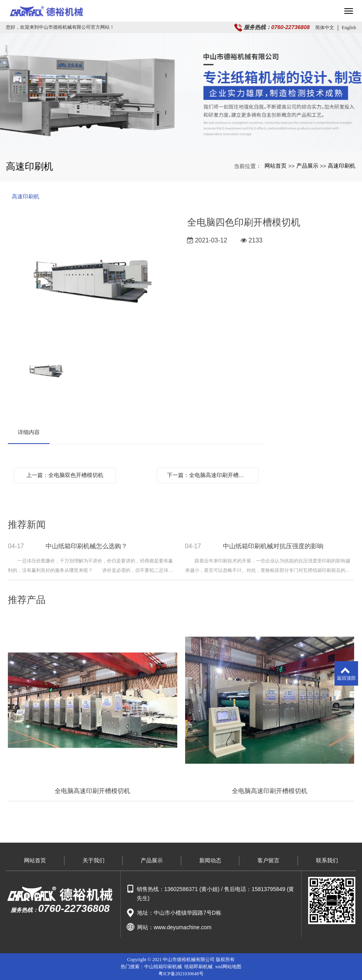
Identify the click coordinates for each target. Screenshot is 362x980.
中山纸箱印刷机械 (163, 967)
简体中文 (325, 28)
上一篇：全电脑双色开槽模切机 (65, 475)
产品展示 (307, 166)
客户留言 (268, 860)
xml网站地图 (228, 967)
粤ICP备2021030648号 (181, 974)
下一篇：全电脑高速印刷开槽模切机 (210, 475)
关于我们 (94, 860)
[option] (91, 280)
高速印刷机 (342, 166)
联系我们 (327, 860)
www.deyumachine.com (183, 927)
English (349, 28)
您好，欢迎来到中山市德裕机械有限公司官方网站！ (60, 27)
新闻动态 (210, 860)
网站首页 (276, 166)
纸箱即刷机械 (198, 967)
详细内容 (29, 432)
